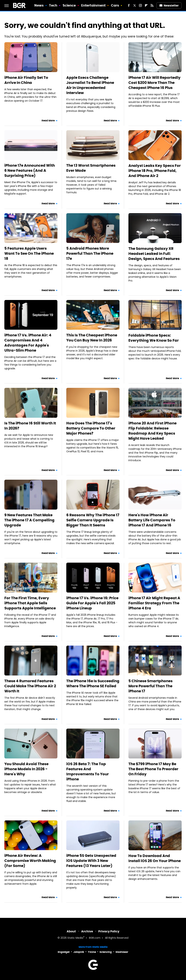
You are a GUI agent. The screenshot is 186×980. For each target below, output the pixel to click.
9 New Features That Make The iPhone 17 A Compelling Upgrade (29, 520)
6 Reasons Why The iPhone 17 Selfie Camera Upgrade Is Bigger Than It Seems (93, 520)
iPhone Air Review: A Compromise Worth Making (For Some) (30, 861)
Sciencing (106, 952)
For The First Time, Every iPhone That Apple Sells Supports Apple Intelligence (30, 603)
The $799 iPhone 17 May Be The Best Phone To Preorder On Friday (153, 769)
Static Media (75, 938)
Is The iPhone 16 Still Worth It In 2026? (30, 426)
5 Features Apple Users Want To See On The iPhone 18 (29, 253)
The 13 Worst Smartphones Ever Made (91, 168)
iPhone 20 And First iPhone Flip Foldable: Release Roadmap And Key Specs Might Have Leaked (152, 431)
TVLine (92, 952)
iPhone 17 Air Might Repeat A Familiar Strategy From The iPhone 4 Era (154, 603)
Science (69, 5)
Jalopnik (79, 952)
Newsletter (169, 6)
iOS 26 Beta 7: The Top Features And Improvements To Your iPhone (88, 772)
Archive (87, 931)
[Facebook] (129, 5)
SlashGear (122, 952)
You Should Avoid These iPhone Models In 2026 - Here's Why (26, 769)
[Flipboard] (146, 5)
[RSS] (152, 5)
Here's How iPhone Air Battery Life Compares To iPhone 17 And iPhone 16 (152, 520)
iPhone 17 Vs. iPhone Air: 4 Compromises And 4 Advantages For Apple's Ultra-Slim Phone (28, 343)
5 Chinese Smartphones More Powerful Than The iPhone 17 (150, 686)
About (71, 931)
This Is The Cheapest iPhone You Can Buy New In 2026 (92, 338)
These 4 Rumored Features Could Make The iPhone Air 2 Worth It (30, 686)
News (39, 5)
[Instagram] (140, 5)
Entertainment (93, 5)
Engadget (64, 952)
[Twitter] (135, 5)
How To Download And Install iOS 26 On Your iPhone (155, 858)
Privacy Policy (109, 931)
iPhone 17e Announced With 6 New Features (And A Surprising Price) (30, 170)
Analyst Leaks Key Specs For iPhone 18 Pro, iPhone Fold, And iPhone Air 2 (155, 171)
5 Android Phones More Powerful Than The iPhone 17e (90, 253)
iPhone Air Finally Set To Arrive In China (26, 80)
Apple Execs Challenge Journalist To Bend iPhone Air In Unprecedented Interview (90, 85)
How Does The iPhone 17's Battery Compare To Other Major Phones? (91, 428)
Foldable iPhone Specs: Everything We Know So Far (154, 338)
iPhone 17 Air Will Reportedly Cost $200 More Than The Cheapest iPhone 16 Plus (154, 83)
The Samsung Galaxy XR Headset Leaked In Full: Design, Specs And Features (154, 254)
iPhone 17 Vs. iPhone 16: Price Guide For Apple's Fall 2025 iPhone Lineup (92, 603)
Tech (53, 5)
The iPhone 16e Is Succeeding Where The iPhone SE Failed (93, 683)
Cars (115, 5)
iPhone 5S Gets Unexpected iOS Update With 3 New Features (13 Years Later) (91, 861)
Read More (48, 121)
